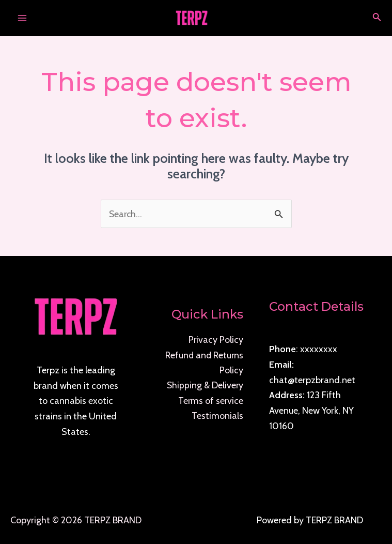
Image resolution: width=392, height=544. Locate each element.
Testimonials (217, 416)
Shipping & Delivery (205, 386)
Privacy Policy (216, 340)
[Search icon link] (377, 18)
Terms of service (210, 401)
